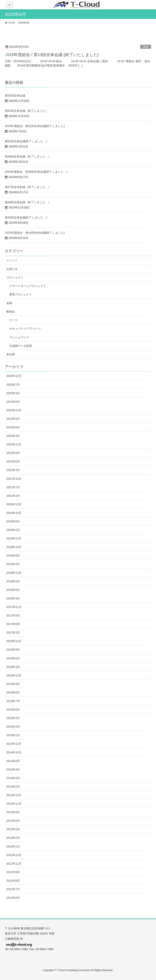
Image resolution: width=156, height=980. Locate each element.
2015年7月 (13, 701)
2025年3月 (13, 393)
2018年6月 (13, 590)
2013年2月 (13, 838)
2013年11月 (14, 804)
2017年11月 (14, 607)
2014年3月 (13, 778)
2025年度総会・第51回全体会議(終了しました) (35, 126)
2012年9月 (13, 872)
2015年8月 (13, 692)
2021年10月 (14, 479)
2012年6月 (13, 898)
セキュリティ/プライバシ (25, 329)
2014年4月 (13, 769)
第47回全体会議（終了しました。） (28, 187)
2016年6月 (13, 658)
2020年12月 (14, 504)
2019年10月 (14, 547)
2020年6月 (13, 521)
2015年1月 (13, 735)
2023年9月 (13, 419)
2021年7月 (13, 487)
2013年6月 (13, 821)
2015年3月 (13, 718)
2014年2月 (13, 787)
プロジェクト (15, 277)
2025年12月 (14, 376)
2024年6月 (13, 402)
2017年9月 (13, 615)
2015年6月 (13, 710)
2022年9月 (13, 453)
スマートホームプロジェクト (28, 286)
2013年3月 (13, 829)
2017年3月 (13, 633)
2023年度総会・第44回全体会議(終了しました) (35, 233)
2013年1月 (13, 847)
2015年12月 (14, 675)
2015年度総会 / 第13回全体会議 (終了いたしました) (52, 55)
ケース (13, 320)
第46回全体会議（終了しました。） (28, 202)
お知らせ (12, 269)
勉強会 (11, 311)
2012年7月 (13, 889)
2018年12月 (14, 573)
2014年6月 (13, 761)
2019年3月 (13, 564)
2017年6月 (13, 624)
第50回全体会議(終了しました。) (26, 141)
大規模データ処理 (21, 346)
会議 (146, 47)
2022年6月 (13, 461)
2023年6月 (13, 427)
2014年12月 (14, 744)
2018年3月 (13, 598)
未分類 (11, 354)
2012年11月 (14, 864)
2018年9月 (13, 581)
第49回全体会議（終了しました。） (28, 156)
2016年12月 (14, 641)
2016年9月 (13, 650)
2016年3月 (13, 667)
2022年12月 (14, 444)
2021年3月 (13, 496)
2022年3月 (13, 470)
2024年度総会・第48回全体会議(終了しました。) (36, 172)
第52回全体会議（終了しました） (26, 111)
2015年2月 (13, 727)
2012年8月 (13, 881)
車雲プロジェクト (21, 294)
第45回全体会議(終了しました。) (26, 217)
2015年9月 (13, 684)
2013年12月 (14, 795)
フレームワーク (19, 337)
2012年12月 (14, 855)
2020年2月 (13, 530)
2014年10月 (14, 752)
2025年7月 (13, 385)
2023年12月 (14, 410)
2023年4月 (13, 436)
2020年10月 (14, 513)
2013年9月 (13, 812)
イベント (12, 260)
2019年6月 (13, 556)
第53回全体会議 (15, 96)
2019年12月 (14, 538)
